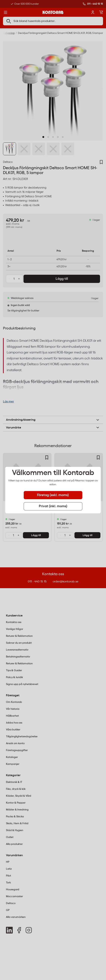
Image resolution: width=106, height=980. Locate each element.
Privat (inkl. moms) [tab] (53, 506)
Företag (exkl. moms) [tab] (53, 495)
